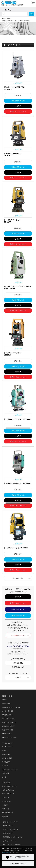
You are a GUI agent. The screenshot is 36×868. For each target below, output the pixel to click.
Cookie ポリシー (6, 852)
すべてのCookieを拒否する (18, 864)
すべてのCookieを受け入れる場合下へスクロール (18, 857)
